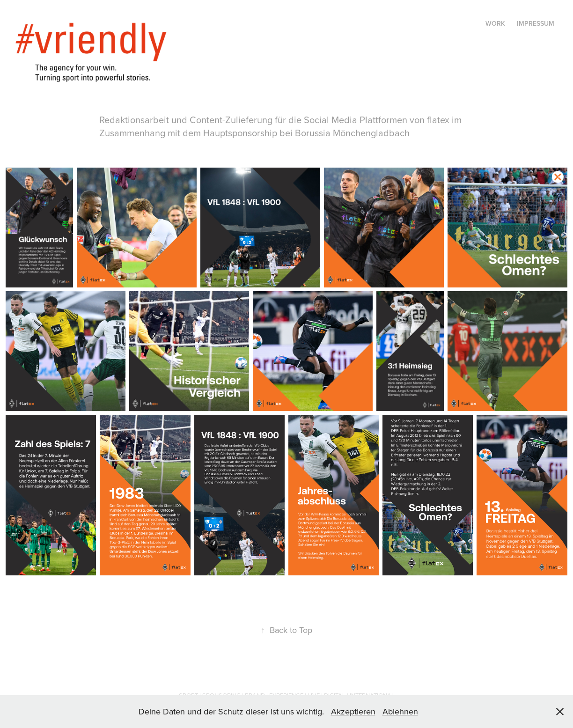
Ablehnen (400, 711)
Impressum (536, 23)
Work (495, 23)
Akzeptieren (353, 711)
